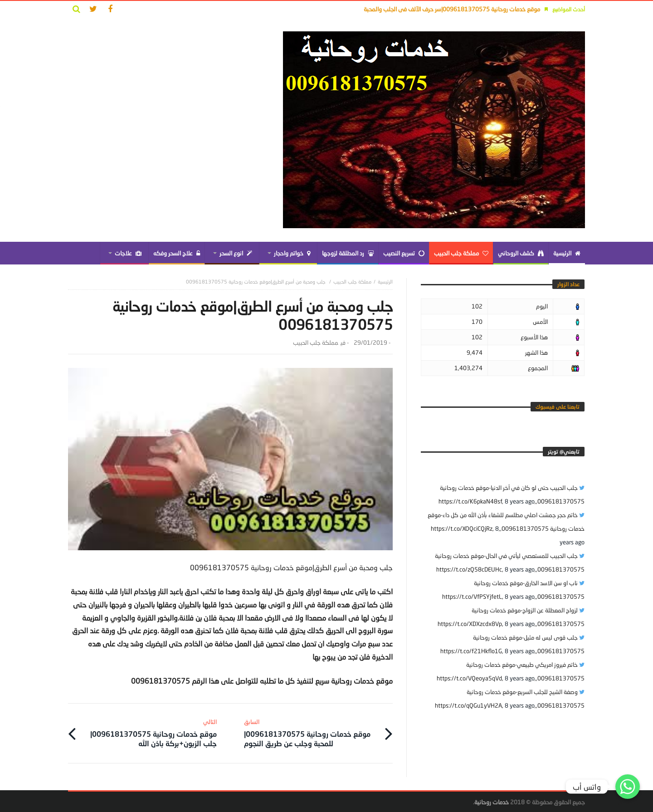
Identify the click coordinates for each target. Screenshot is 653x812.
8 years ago (520, 501)
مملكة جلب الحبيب (352, 281)
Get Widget (628, 803)
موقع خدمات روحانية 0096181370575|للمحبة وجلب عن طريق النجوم (311, 732)
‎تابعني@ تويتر (564, 452)
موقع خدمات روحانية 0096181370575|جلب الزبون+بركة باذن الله (150, 732)
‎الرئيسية (385, 281)
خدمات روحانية (492, 801)
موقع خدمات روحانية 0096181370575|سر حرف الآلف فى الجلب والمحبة (452, 9)
